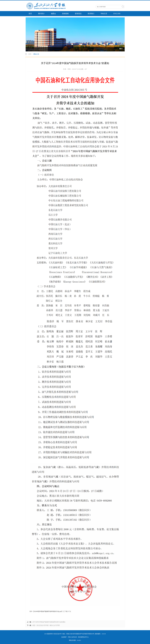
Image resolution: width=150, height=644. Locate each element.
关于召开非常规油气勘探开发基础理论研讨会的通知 (49, 622)
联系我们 (91, 14)
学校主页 (104, 14)
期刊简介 (41, 14)
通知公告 (36, 54)
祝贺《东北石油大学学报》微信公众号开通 (46, 625)
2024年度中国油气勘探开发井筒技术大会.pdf (48, 611)
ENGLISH (117, 14)
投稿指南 (65, 14)
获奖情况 (78, 14)
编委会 (53, 14)
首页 (30, 14)
